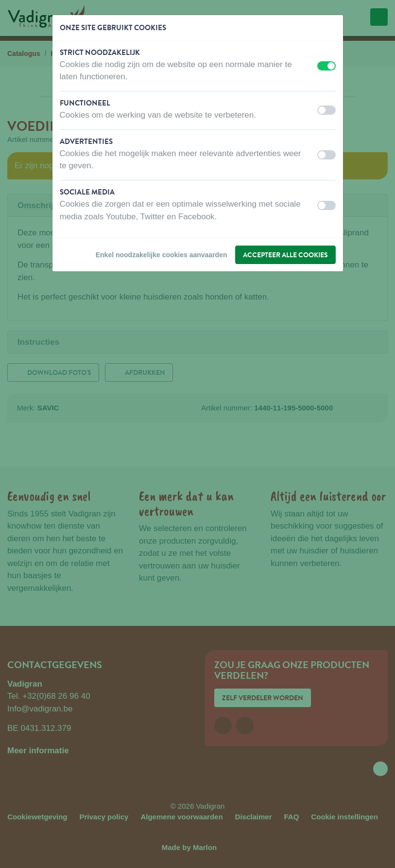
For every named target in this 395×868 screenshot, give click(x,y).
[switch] (326, 66)
